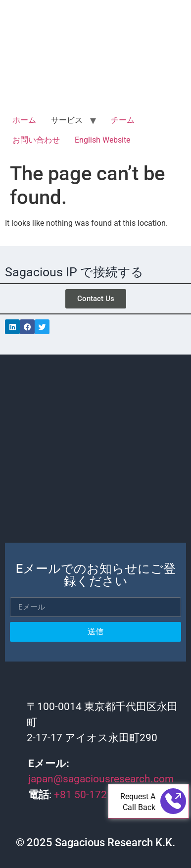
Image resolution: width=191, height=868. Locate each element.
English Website (102, 140)
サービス (67, 120)
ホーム (24, 120)
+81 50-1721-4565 (97, 795)
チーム (123, 120)
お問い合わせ (36, 140)
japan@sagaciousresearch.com (101, 779)
